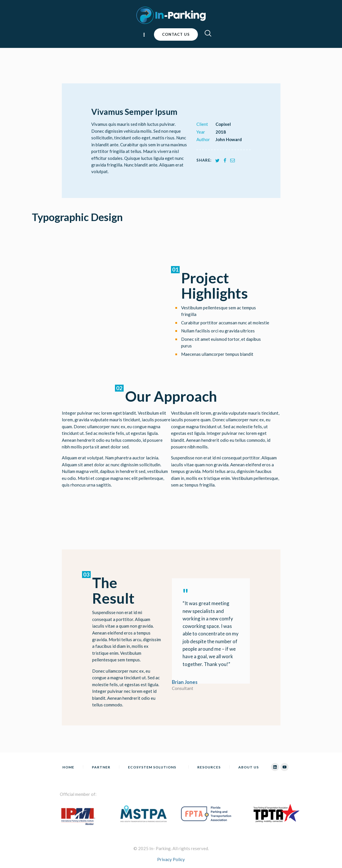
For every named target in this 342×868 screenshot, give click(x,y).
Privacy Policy (171, 859)
